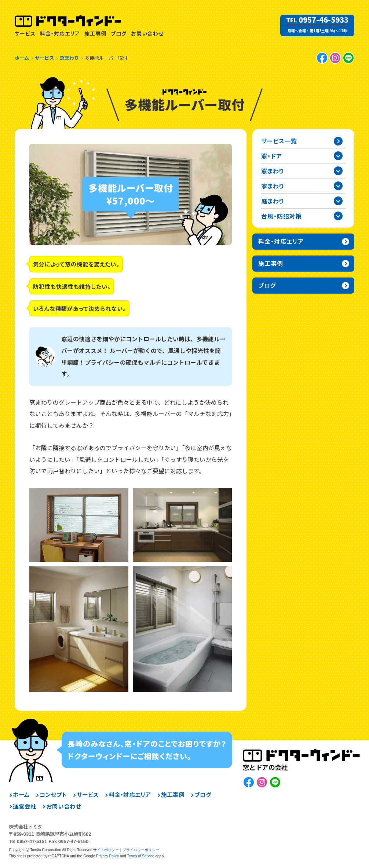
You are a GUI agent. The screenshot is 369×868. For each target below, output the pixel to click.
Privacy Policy (107, 856)
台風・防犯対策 (282, 216)
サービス (25, 33)
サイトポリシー (106, 850)
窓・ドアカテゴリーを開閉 (338, 156)
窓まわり (273, 171)
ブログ (119, 33)
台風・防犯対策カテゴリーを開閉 (338, 216)
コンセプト (53, 795)
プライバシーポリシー (141, 850)
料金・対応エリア (60, 33)
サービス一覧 (279, 141)
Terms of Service (140, 856)
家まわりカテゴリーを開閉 (338, 186)
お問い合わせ (147, 33)
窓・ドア (272, 156)
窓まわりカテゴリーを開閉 (338, 171)
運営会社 (25, 806)
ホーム (21, 795)
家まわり (273, 186)
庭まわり (273, 201)
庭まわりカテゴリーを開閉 (338, 201)
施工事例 (95, 33)
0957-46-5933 (324, 20)
